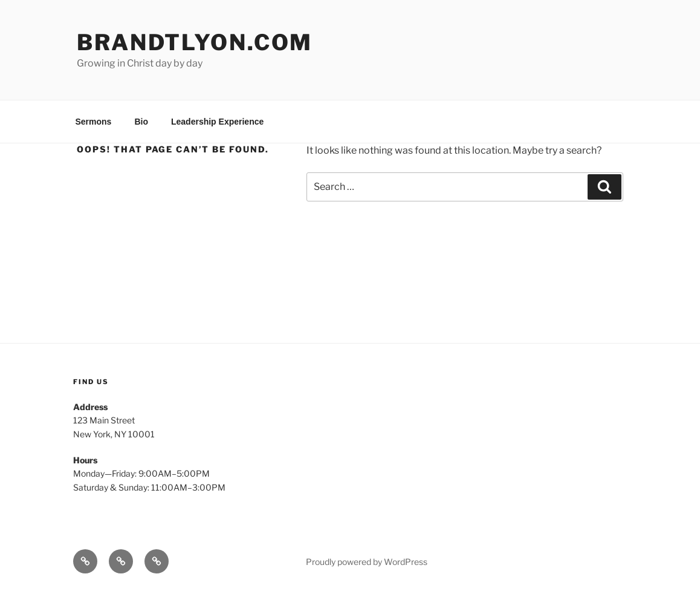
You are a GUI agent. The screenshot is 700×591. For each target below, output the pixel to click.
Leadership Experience (217, 122)
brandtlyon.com (195, 42)
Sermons (94, 122)
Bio (141, 122)
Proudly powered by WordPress (367, 562)
